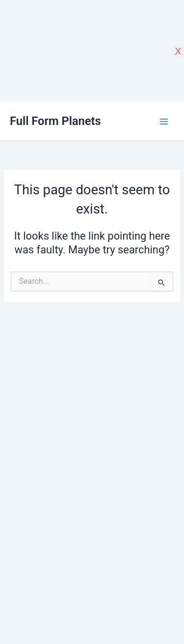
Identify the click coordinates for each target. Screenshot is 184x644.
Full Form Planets (55, 121)
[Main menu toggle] (164, 122)
